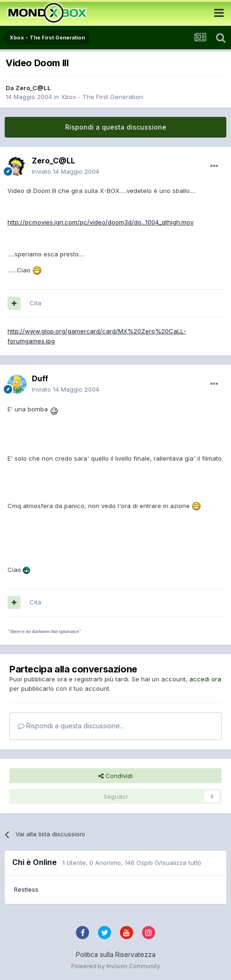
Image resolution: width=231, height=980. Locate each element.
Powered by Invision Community (116, 966)
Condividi (115, 776)
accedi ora (205, 679)
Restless (26, 889)
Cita (35, 303)
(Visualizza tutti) (178, 863)
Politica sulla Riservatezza (116, 954)
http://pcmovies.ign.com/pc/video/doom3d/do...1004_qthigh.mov (101, 222)
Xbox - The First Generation (102, 97)
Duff (40, 378)
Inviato (66, 171)
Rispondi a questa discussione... (71, 726)
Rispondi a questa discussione (116, 127)
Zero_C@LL (33, 88)
